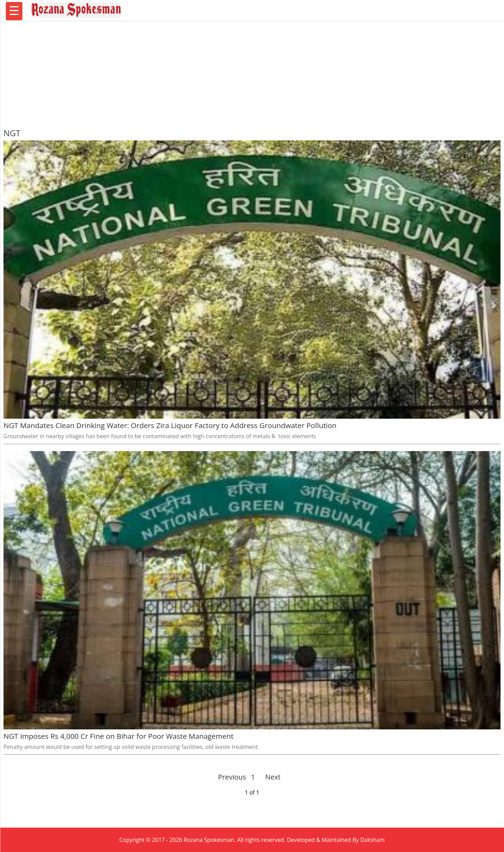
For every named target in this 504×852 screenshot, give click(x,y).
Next (270, 777)
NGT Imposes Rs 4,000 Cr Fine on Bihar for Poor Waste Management (119, 736)
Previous (232, 777)
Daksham (373, 840)
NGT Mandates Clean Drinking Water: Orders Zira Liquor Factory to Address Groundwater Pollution (170, 425)
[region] (252, 71)
